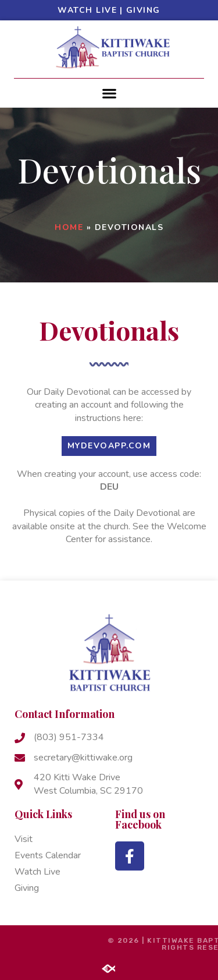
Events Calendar (48, 855)
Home (69, 227)
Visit (24, 839)
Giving (143, 10)
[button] (109, 93)
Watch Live (87, 10)
